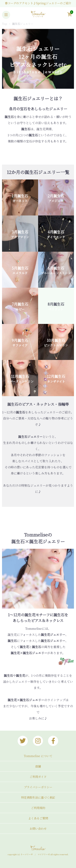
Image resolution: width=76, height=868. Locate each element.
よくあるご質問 (38, 818)
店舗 (38, 766)
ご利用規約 (38, 808)
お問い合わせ (38, 829)
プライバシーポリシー (38, 787)
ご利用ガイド (38, 777)
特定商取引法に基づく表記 (38, 797)
